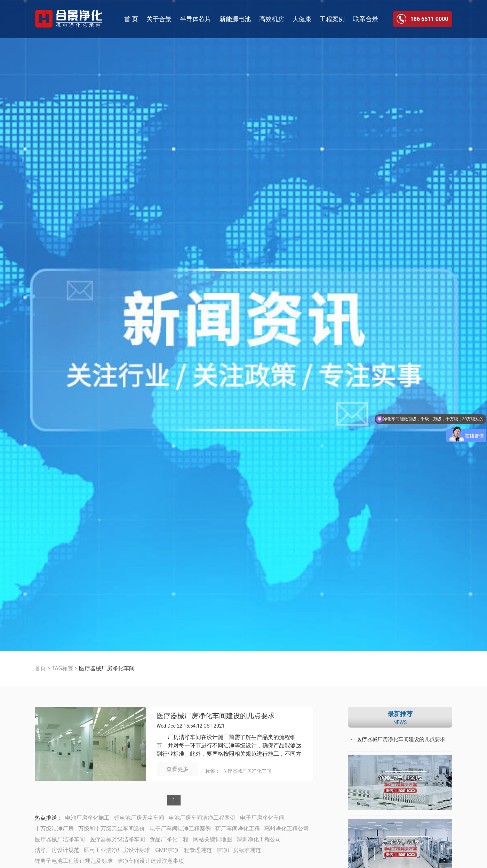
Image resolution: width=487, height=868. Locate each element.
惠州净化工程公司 (287, 829)
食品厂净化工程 (169, 839)
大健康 (302, 19)
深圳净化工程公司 (259, 839)
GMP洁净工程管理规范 (183, 850)
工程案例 (332, 19)
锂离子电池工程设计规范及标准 (74, 861)
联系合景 (366, 19)
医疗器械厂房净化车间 (247, 771)
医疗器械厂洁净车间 (60, 839)
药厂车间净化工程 (238, 829)
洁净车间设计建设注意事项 (151, 861)
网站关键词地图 (213, 839)
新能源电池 (235, 19)
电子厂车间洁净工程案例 (180, 829)
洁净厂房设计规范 (57, 850)
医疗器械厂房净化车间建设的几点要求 (216, 716)
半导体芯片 (195, 19)
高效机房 (272, 19)
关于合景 (159, 19)
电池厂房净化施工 (87, 818)
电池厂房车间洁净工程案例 (202, 818)
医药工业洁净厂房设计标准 (117, 850)
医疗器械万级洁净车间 (117, 839)
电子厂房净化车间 (262, 818)
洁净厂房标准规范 (239, 850)
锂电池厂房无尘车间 (139, 818)
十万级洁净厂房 (54, 829)
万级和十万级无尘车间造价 (112, 829)
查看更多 (177, 769)
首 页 (131, 19)
